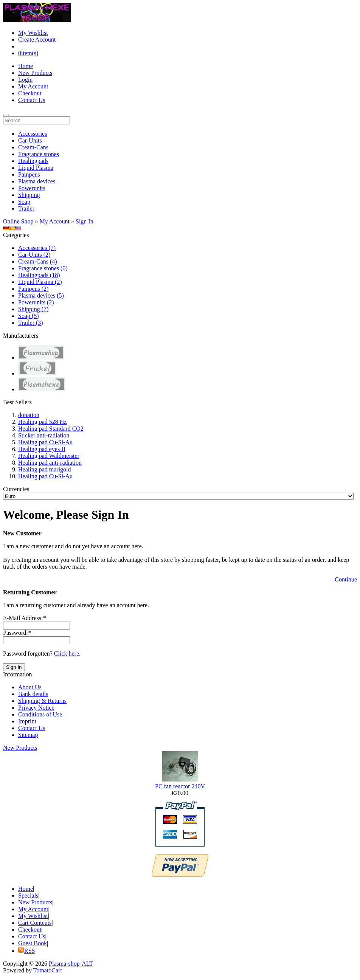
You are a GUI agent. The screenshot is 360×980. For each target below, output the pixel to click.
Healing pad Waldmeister (49, 456)
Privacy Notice (36, 708)
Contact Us (32, 100)
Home (26, 66)
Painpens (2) (33, 289)
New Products (35, 73)
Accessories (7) (37, 248)
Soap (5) (29, 316)
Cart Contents (35, 923)
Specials (28, 895)
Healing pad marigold (45, 469)
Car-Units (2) (34, 255)
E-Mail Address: (24, 618)
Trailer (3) (31, 323)
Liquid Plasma (36, 168)
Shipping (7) (33, 309)
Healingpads (33, 161)
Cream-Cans (33, 147)
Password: (17, 633)
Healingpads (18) (39, 275)
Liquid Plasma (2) (40, 282)
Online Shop (18, 221)
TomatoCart (48, 970)
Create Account (37, 40)
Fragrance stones (39, 154)
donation (29, 415)
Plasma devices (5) (41, 295)
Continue (346, 579)
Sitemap (28, 735)
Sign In (85, 221)
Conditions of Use (40, 714)
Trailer (26, 209)
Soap (24, 202)
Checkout (30, 93)
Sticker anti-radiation (44, 435)
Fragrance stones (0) (43, 268)
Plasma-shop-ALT (71, 964)
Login (25, 80)
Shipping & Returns (42, 701)
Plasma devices (37, 181)
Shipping (29, 195)
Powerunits (32, 188)
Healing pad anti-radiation (50, 463)
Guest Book (33, 943)
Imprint (27, 721)
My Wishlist (33, 33)
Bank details (33, 694)
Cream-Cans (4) (38, 261)
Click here (67, 654)
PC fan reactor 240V (180, 786)
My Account (33, 86)
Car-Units (30, 140)
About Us (30, 687)
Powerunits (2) (36, 302)
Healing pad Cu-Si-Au (45, 442)
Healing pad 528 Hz (42, 422)
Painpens (29, 174)
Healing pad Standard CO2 (51, 429)
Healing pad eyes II (42, 449)
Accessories (33, 134)
